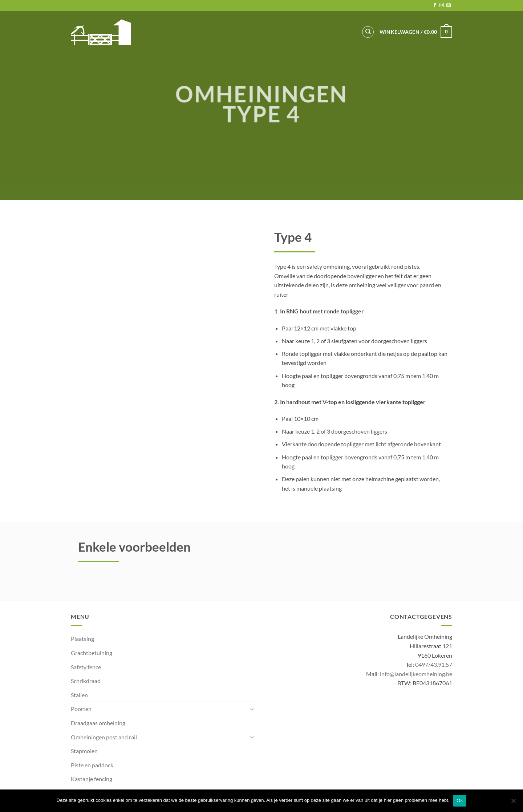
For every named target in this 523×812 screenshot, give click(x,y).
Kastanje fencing (92, 779)
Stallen (79, 695)
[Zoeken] (368, 32)
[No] (513, 803)
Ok (460, 801)
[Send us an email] (449, 5)
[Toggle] (252, 709)
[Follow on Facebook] (435, 5)
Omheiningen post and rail (104, 737)
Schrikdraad (86, 681)
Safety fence (86, 667)
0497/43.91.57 (434, 664)
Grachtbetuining (92, 653)
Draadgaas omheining (98, 723)
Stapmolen (84, 751)
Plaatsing (82, 639)
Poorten (81, 709)
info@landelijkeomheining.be (416, 674)
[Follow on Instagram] (442, 5)
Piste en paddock (92, 765)
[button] (416, 32)
